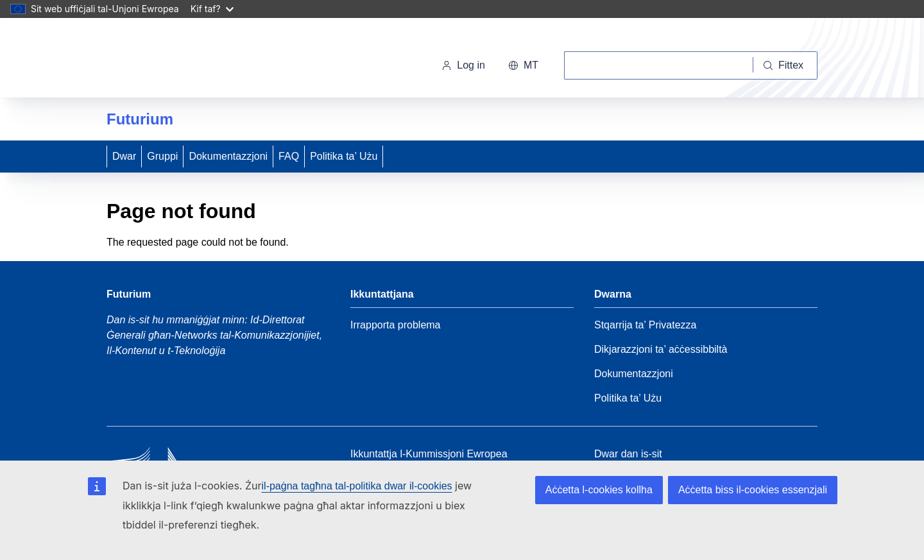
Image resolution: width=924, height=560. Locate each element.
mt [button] (523, 65)
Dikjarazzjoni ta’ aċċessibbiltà (661, 349)
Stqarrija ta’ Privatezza (645, 325)
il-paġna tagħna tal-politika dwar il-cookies (357, 486)
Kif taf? (212, 9)
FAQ (289, 156)
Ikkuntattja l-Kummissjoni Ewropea (429, 454)
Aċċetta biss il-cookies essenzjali (753, 490)
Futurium (140, 119)
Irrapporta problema (396, 325)
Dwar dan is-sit (628, 454)
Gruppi (162, 156)
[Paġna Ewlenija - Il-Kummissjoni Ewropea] (195, 60)
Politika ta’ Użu (344, 156)
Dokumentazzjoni (228, 156)
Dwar (124, 156)
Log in (463, 65)
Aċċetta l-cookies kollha (599, 490)
